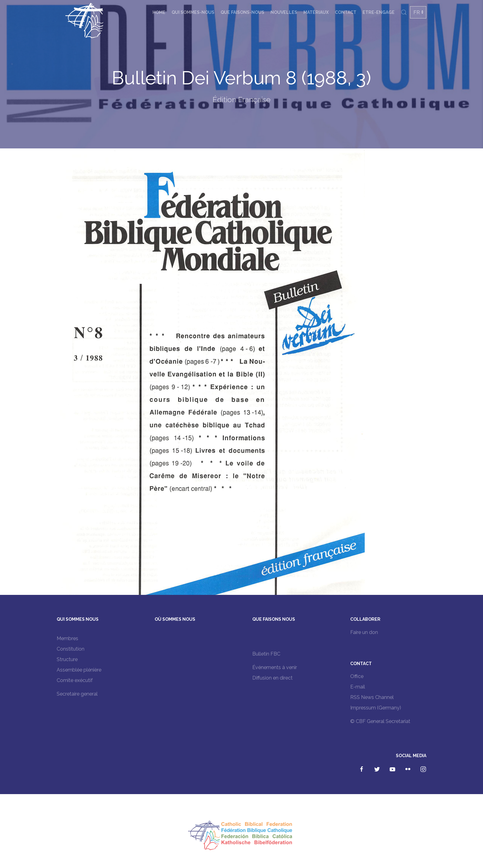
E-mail (358, 687)
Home (159, 12)
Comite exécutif (75, 680)
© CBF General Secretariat (380, 721)
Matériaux (316, 12)
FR (417, 12)
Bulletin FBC (266, 654)
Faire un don (364, 632)
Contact (346, 12)
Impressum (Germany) (376, 708)
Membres (67, 638)
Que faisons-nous (242, 12)
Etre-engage (379, 12)
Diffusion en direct (272, 678)
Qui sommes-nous (193, 12)
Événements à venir (275, 667)
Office (357, 676)
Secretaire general (77, 694)
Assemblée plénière (79, 670)
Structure (67, 659)
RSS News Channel (372, 697)
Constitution (71, 649)
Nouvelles (284, 12)
